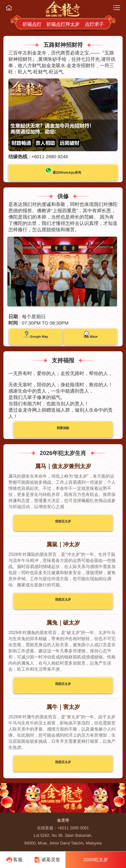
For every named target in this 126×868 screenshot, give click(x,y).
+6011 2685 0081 (73, 828)
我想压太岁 (63, 521)
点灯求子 (94, 24)
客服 (14, 860)
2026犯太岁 (96, 860)
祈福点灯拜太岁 (63, 24)
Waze (90, 335)
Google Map (36, 335)
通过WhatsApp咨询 (63, 171)
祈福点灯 (32, 24)
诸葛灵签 (47, 860)
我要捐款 (63, 428)
